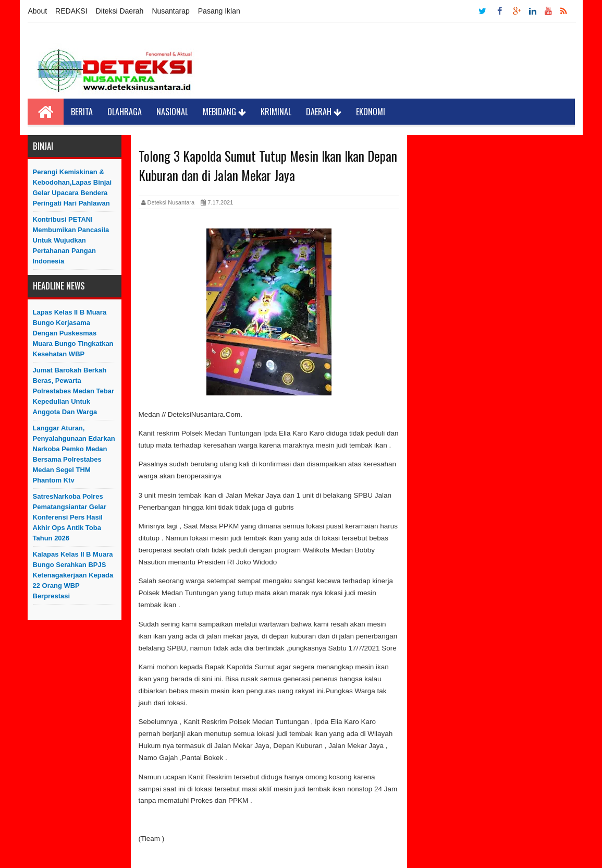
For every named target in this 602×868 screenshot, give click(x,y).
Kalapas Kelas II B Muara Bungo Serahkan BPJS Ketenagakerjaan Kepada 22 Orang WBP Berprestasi (73, 575)
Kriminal (276, 112)
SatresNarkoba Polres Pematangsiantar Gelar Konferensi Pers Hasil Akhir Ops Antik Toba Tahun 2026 (70, 517)
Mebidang (224, 112)
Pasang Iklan (219, 11)
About (38, 11)
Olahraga (125, 112)
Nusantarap (170, 11)
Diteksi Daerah (120, 11)
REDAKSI (71, 11)
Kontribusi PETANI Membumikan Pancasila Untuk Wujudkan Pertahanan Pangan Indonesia (71, 240)
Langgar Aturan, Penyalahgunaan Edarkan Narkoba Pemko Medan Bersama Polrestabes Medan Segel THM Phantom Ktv (74, 454)
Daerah (324, 112)
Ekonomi (371, 112)
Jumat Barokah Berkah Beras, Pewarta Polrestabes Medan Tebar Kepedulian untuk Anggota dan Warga (74, 391)
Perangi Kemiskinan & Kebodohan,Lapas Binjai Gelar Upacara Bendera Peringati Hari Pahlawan (72, 188)
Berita (82, 112)
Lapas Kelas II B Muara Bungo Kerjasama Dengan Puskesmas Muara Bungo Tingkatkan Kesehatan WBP (73, 333)
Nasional (172, 112)
